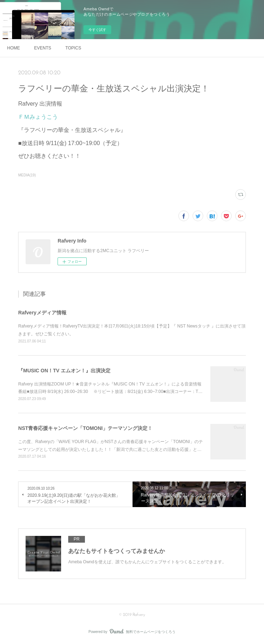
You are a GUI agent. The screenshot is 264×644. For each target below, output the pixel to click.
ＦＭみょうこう (38, 117)
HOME (14, 48)
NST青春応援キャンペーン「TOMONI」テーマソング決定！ (85, 428)
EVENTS (43, 48)
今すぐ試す (97, 30)
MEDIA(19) (27, 175)
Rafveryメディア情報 (42, 313)
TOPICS (73, 48)
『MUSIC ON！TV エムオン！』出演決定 (64, 371)
